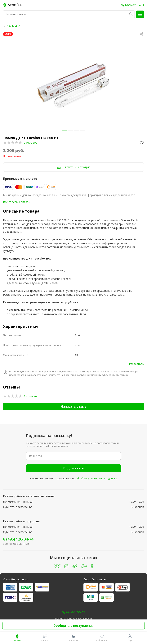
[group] (73, 85)
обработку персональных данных (97, 478)
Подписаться (73, 468)
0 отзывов (31, 143)
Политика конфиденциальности (73, 619)
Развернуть (137, 364)
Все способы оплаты (17, 202)
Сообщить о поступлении (73, 626)
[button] (64, 131)
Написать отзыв (73, 407)
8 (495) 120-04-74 (18, 539)
